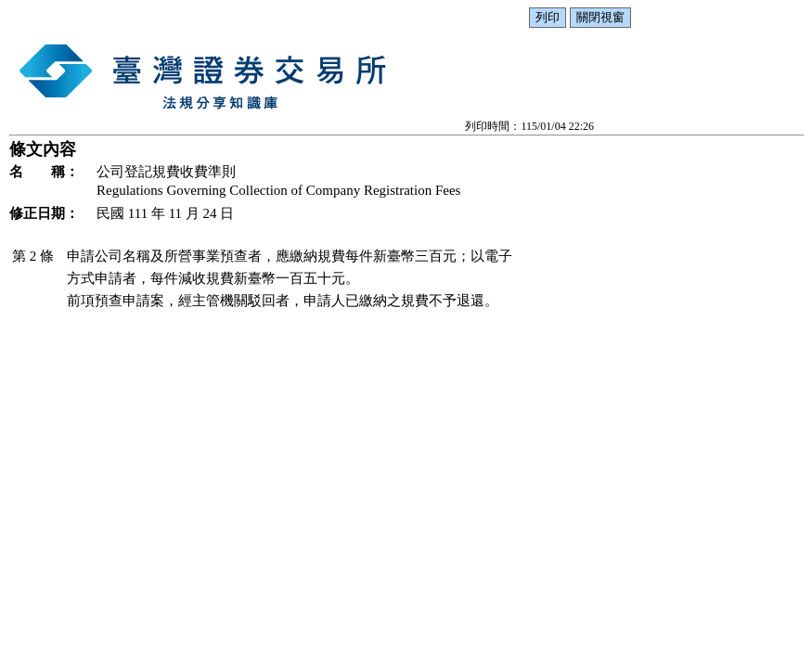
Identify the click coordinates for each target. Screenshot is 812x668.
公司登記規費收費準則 (166, 172)
